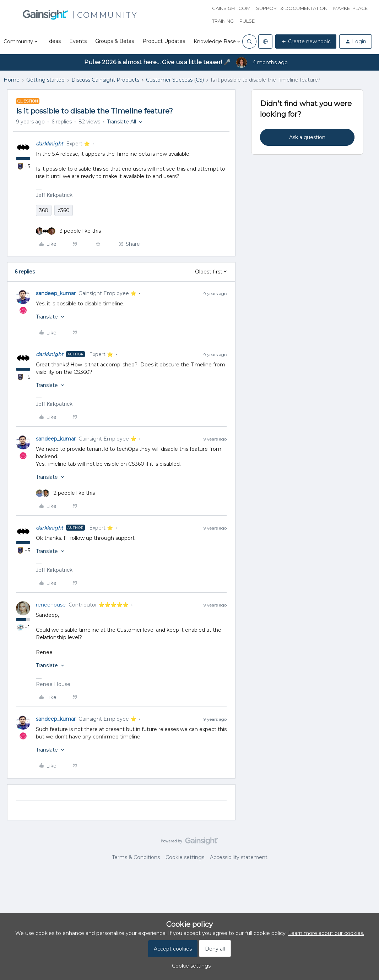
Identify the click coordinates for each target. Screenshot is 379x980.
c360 (64, 210)
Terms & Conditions (136, 857)
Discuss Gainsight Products (105, 80)
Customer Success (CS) (175, 80)
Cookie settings (185, 857)
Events (78, 41)
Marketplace (350, 8)
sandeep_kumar (56, 293)
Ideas (54, 41)
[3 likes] (68, 231)
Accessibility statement (239, 857)
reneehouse (51, 605)
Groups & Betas (115, 41)
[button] (306, 41)
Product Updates (164, 41)
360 (44, 210)
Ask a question (307, 137)
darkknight (50, 144)
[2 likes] (65, 493)
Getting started (45, 80)
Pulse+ (248, 21)
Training (223, 21)
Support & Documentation (292, 8)
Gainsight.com (231, 8)
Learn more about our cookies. (326, 933)
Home (12, 80)
